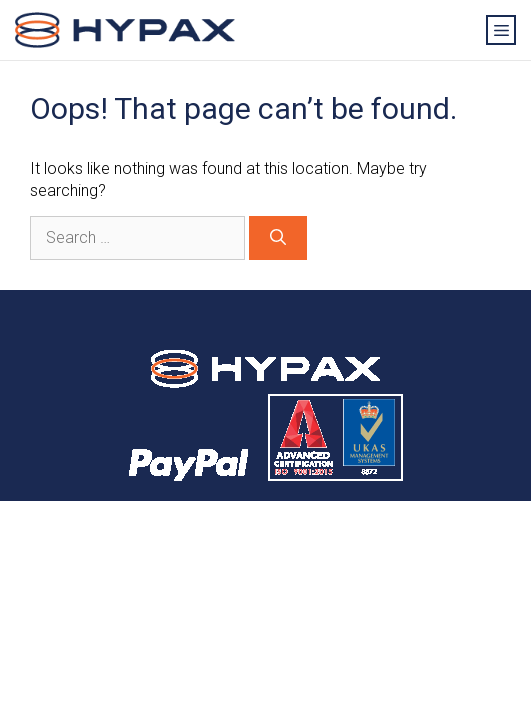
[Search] (278, 238)
